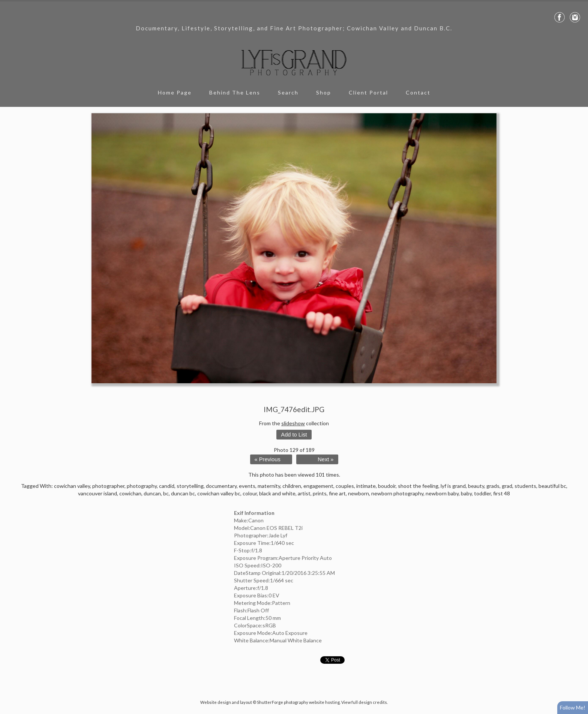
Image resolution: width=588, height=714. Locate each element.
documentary (221, 486)
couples (345, 486)
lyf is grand (453, 486)
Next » (325, 459)
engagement (318, 486)
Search (288, 92)
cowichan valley (72, 486)
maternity (269, 486)
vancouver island (97, 493)
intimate (366, 486)
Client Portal (368, 92)
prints (320, 493)
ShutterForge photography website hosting (298, 702)
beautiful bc (552, 486)
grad (507, 486)
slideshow (293, 423)
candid (167, 486)
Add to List (294, 435)
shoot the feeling (418, 486)
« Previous (268, 459)
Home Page (175, 92)
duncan (152, 493)
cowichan (130, 493)
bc (166, 493)
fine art (337, 493)
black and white (277, 493)
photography (142, 486)
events (247, 486)
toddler (482, 493)
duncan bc (183, 493)
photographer (108, 486)
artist (304, 493)
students (525, 486)
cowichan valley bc (219, 493)
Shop (324, 92)
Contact (418, 92)
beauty (476, 486)
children (292, 486)
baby (466, 493)
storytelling (190, 486)
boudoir (387, 486)
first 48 (502, 493)
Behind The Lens (235, 92)
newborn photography (397, 493)
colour (250, 493)
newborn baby (442, 493)
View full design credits (364, 702)
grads (493, 486)
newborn (358, 493)
